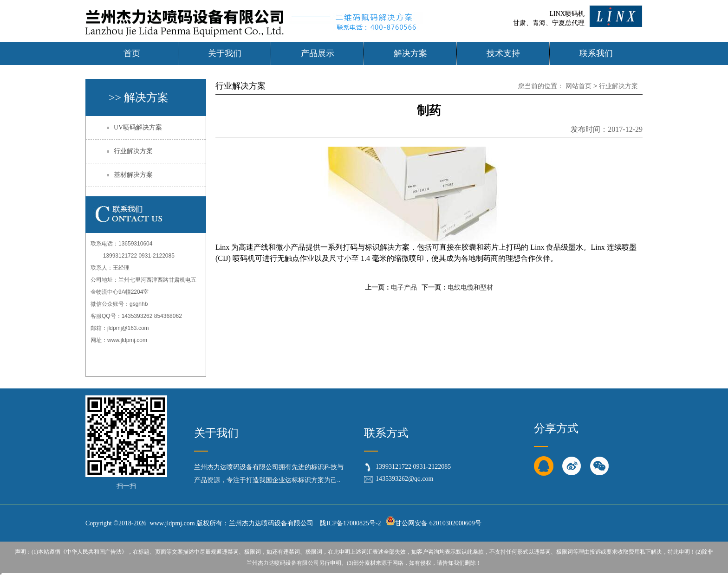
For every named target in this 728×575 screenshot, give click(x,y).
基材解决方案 (133, 175)
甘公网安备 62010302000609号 (434, 523)
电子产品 (404, 287)
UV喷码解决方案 (138, 127)
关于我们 (216, 433)
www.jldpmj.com (127, 340)
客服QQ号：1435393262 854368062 (136, 316)
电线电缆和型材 (470, 287)
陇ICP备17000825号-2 (350, 523)
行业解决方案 (133, 151)
